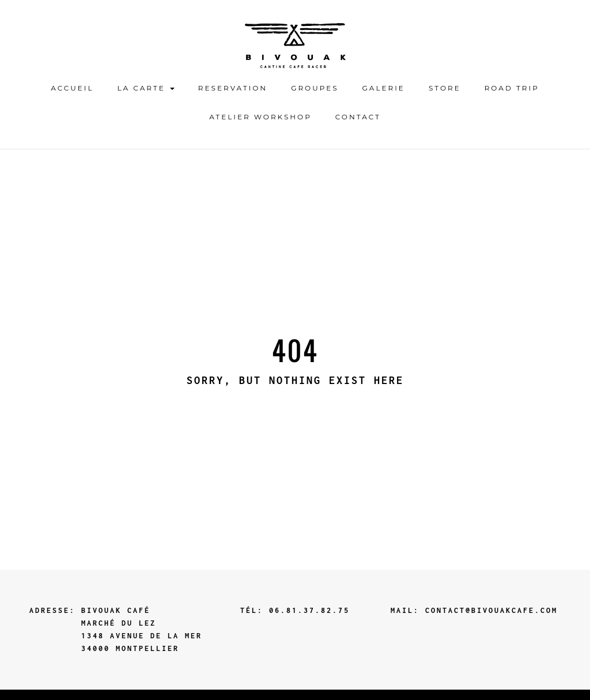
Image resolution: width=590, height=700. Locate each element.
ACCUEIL (72, 88)
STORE (445, 88)
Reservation (233, 88)
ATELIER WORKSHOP (260, 117)
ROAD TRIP (512, 88)
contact (358, 117)
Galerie (384, 88)
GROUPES (315, 88)
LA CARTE (146, 88)
